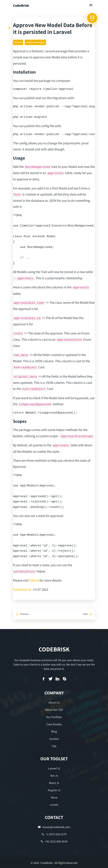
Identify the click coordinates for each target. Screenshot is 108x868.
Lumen (54, 805)
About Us (54, 702)
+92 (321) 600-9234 (54, 841)
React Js (54, 783)
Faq (54, 746)
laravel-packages (35, 42)
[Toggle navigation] (91, 5)
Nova (54, 797)
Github (34, 580)
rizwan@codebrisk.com (54, 827)
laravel (18, 42)
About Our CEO (54, 710)
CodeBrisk (21, 5)
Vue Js (54, 776)
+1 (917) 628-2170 (54, 834)
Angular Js (54, 790)
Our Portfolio (54, 717)
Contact (54, 739)
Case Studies (54, 724)
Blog (54, 731)
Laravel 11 (54, 768)
